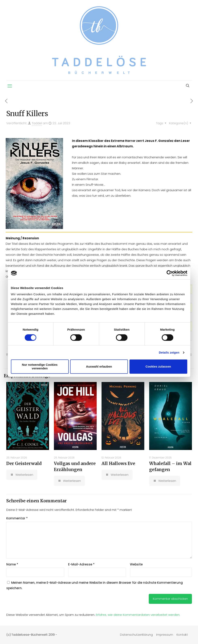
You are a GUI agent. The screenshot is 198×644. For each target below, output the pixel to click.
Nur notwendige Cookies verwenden (40, 366)
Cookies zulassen (158, 366)
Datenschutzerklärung (136, 635)
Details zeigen (169, 352)
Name (12, 564)
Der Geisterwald (24, 463)
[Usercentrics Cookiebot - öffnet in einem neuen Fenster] (170, 273)
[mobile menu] (10, 86)
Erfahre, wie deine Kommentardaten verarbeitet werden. (138, 615)
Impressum (165, 635)
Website (136, 564)
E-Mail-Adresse (81, 564)
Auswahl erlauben (99, 366)
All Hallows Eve (118, 463)
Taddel (37, 123)
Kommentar (17, 518)
